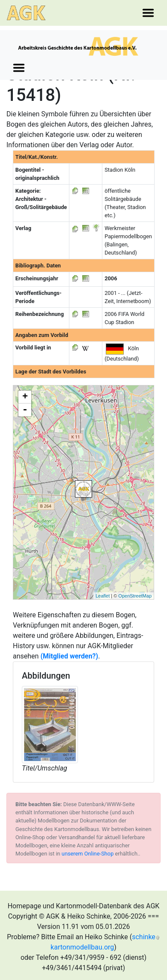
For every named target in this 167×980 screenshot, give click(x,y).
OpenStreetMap (135, 596)
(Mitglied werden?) (69, 656)
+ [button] (25, 397)
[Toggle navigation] (148, 13)
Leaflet (103, 596)
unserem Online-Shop (88, 854)
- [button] (25, 410)
